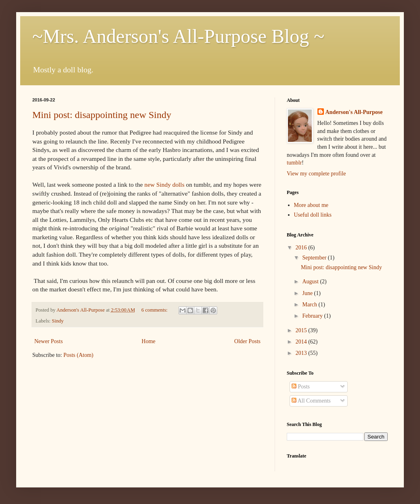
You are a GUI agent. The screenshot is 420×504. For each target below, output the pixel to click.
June (308, 293)
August (311, 282)
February (313, 316)
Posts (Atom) (78, 355)
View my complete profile (316, 174)
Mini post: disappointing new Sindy (102, 115)
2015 (302, 330)
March (310, 305)
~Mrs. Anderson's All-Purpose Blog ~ (178, 36)
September (315, 258)
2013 (302, 353)
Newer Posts (48, 341)
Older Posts (247, 341)
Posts (301, 387)
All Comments (311, 401)
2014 (302, 342)
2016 (302, 248)
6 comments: (155, 310)
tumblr (294, 163)
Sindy (58, 321)
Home (149, 341)
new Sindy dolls (164, 185)
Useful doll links (313, 215)
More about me (311, 205)
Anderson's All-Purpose (354, 112)
